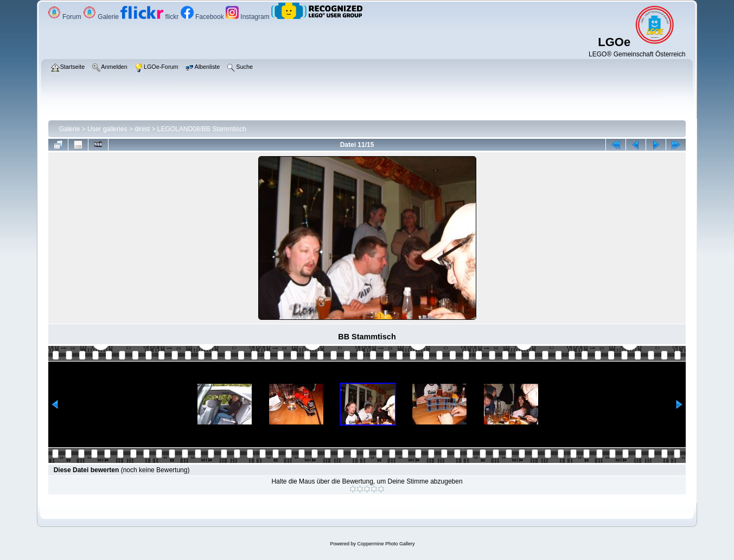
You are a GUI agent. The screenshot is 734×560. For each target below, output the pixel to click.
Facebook (203, 17)
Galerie (102, 17)
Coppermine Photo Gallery (386, 544)
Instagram (248, 17)
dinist (142, 129)
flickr (150, 17)
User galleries (107, 129)
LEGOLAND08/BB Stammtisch (202, 129)
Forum (65, 17)
